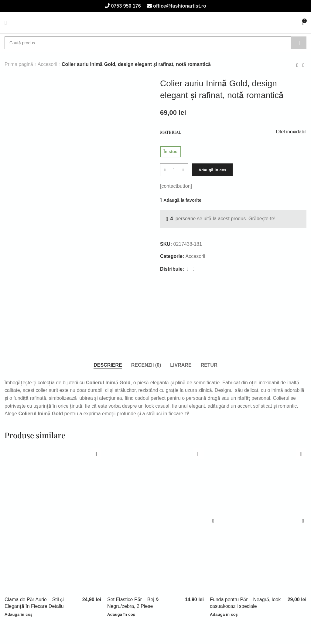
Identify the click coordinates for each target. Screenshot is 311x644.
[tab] (108, 365)
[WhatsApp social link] (194, 269)
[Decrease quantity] (165, 170)
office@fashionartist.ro (179, 6)
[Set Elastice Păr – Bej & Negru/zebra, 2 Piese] (155, 521)
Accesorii (48, 64)
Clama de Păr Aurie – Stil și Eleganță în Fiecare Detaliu (34, 603)
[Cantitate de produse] (174, 170)
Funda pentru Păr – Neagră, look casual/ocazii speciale (245, 603)
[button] (19, 615)
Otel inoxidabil (291, 132)
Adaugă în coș (212, 170)
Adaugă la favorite (182, 200)
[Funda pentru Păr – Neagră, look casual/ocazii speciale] (258, 521)
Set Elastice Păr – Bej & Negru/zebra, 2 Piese (133, 603)
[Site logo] (156, 23)
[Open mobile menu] (6, 23)
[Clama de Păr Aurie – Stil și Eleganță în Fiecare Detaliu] (53, 521)
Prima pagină (19, 64)
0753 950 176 (125, 6)
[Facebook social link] (188, 269)
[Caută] (155, 43)
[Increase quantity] (183, 170)
